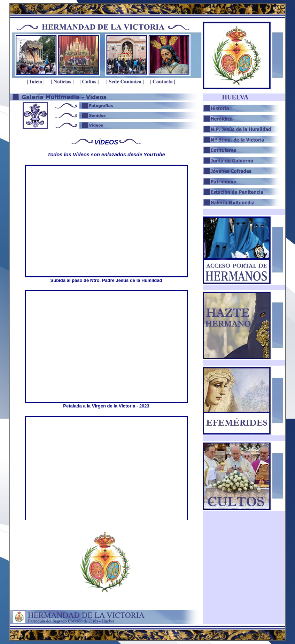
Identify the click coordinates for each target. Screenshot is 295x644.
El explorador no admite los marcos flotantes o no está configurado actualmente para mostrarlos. (106, 341)
